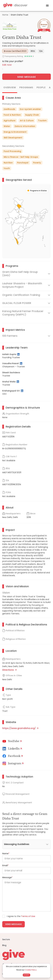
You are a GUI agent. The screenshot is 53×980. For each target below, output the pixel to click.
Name (6, 853)
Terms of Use (28, 916)
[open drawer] (47, 6)
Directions (9, 670)
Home (5, 15)
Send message (13, 924)
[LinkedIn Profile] (19, 354)
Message (7, 877)
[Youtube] (13, 741)
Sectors (6, 939)
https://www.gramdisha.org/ (20, 728)
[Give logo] (26, 955)
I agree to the (21, 916)
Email (5, 865)
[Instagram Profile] (13, 763)
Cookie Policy (31, 970)
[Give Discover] (15, 6)
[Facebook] (13, 756)
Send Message (26, 77)
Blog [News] (4, 945)
